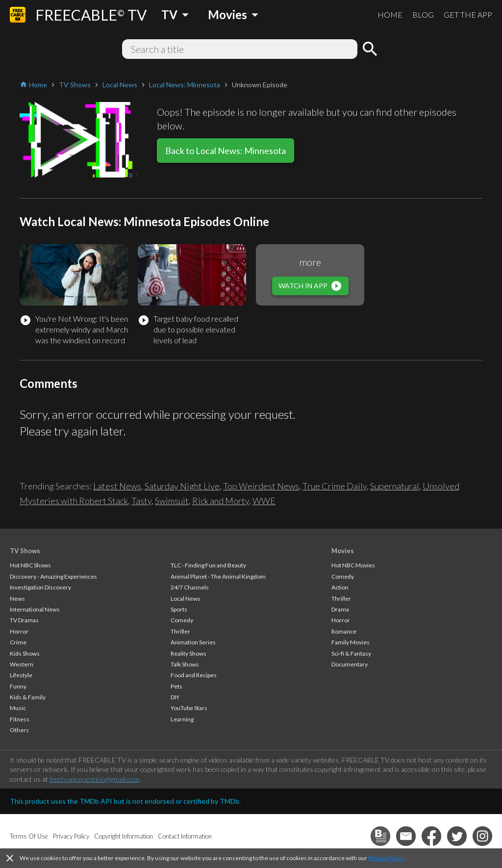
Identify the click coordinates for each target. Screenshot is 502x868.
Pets (176, 686)
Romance (344, 631)
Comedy (182, 620)
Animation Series (193, 642)
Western (22, 664)
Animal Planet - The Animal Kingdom (218, 576)
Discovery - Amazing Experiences (53, 576)
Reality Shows (188, 653)
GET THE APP (468, 14)
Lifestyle (21, 675)
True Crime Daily (335, 486)
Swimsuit (172, 501)
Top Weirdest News (261, 486)
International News (35, 609)
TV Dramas (24, 620)
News (17, 599)
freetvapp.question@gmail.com (94, 779)
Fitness (20, 719)
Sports (179, 609)
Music (18, 708)
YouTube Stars (189, 708)
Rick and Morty (221, 501)
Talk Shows (185, 664)
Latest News (117, 486)
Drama (340, 609)
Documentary (350, 664)
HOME (390, 14)
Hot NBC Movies (353, 565)
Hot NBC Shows (30, 565)
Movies (343, 551)
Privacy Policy (386, 858)
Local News (186, 599)
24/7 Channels (190, 587)
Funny (18, 686)
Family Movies (351, 642)
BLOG (423, 14)
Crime (18, 642)
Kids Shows (25, 653)
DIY (175, 697)
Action (340, 587)
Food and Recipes (194, 675)
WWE (264, 501)
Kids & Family (28, 697)
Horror (19, 631)
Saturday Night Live (182, 486)
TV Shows (25, 551)
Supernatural (395, 486)
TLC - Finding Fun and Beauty (208, 565)
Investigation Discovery (40, 587)
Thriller (180, 631)
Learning (182, 719)
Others (19, 730)
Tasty (141, 501)
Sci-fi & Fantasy (351, 653)
